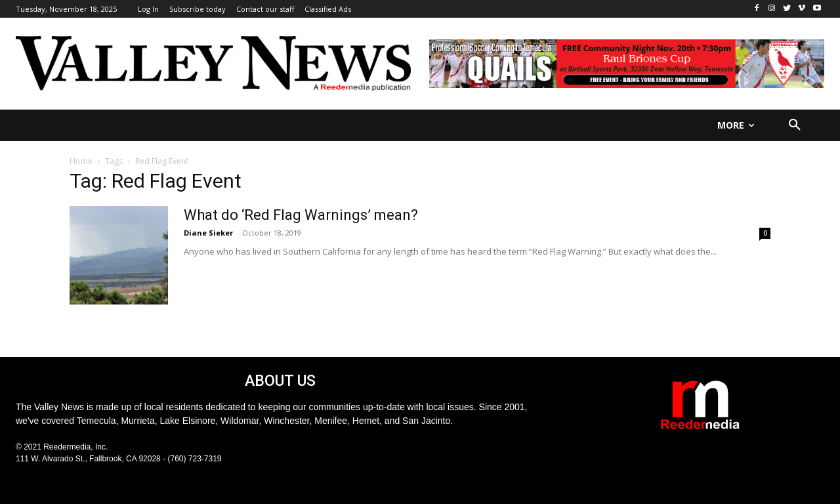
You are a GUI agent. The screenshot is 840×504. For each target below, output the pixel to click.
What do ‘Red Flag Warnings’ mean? (301, 215)
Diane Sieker (208, 233)
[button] (795, 125)
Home (81, 161)
